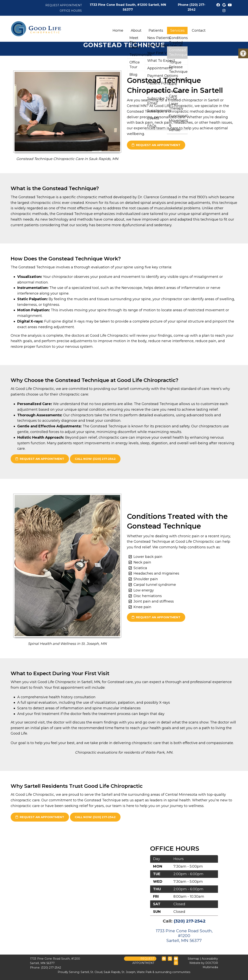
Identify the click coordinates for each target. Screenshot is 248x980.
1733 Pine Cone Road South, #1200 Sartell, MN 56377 (184, 936)
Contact (199, 30)
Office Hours (71, 11)
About (136, 30)
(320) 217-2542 (190, 921)
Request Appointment (64, 5)
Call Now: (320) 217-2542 (95, 459)
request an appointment (156, 145)
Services (177, 30)
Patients (156, 30)
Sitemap (193, 959)
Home (118, 30)
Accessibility (210, 959)
